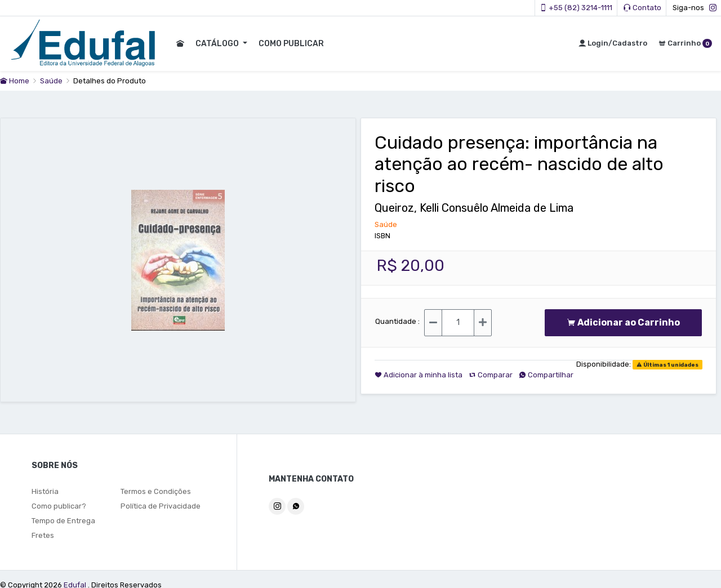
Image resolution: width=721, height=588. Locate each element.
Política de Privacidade (161, 506)
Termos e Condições (156, 491)
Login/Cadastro (613, 43)
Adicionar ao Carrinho (623, 322)
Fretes (43, 535)
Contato (642, 8)
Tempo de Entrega (63, 521)
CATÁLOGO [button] (217, 44)
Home (15, 81)
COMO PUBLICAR (291, 44)
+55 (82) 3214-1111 (576, 8)
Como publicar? (59, 506)
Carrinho (685, 43)
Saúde (52, 81)
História (45, 491)
